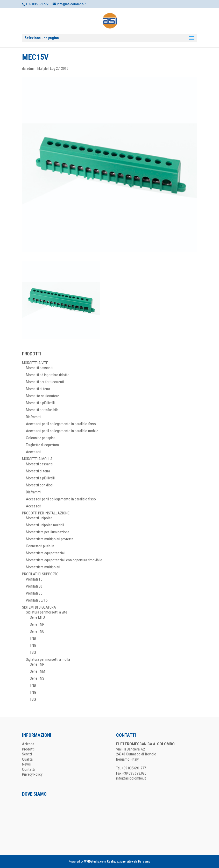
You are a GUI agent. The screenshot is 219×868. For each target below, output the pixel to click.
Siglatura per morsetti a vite (47, 612)
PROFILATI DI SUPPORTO (40, 574)
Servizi (27, 754)
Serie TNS (37, 678)
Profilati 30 (34, 586)
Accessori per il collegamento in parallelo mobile (62, 431)
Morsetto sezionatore (43, 396)
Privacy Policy (32, 774)
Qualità (27, 759)
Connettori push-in (40, 546)
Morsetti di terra (38, 389)
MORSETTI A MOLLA (37, 459)
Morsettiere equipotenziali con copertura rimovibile (64, 560)
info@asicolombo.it (131, 778)
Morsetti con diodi (40, 485)
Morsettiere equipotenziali (46, 553)
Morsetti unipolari (39, 518)
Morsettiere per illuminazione (48, 532)
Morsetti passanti (39, 368)
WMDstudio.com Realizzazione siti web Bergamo (117, 862)
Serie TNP (37, 624)
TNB (33, 638)
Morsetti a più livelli (40, 403)
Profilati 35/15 (37, 600)
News (26, 764)
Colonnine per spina (41, 438)
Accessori (34, 452)
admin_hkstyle (37, 68)
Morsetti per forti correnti (45, 382)
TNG (33, 645)
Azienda (28, 744)
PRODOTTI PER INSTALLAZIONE (46, 513)
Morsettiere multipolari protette (50, 539)
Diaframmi (34, 417)
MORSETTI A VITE (35, 363)
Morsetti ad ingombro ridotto (48, 375)
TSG (33, 652)
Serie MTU (37, 617)
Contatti (28, 769)
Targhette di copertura (42, 445)
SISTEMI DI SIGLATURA (39, 607)
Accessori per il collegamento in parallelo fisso (61, 424)
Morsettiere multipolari (43, 567)
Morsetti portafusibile (42, 410)
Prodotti (28, 749)
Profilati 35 (34, 593)
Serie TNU (37, 631)
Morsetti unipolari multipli (45, 525)
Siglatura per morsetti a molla (48, 659)
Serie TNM (37, 671)
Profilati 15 (34, 579)
